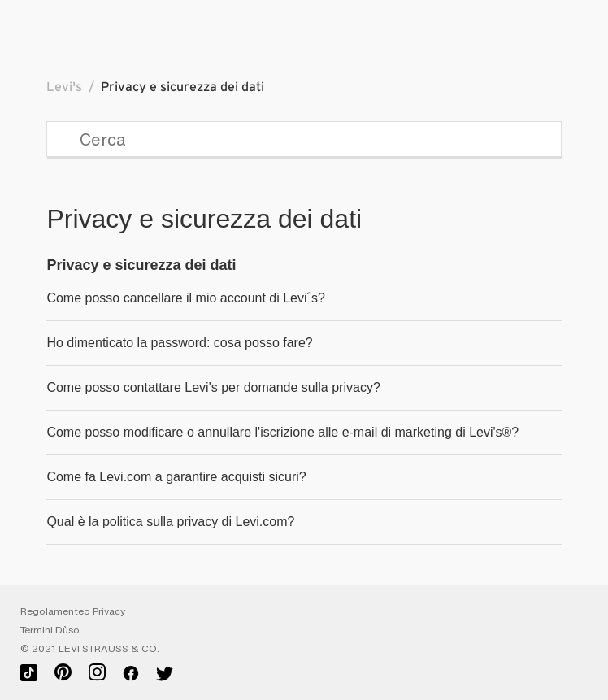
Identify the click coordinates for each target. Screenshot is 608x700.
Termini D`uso (50, 630)
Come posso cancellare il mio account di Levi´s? (185, 298)
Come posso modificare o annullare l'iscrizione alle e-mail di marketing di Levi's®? (282, 432)
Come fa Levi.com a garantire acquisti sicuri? (176, 477)
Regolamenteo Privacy (73, 611)
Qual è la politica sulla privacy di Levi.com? (170, 522)
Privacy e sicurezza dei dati (141, 265)
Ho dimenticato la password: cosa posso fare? (179, 343)
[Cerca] (304, 139)
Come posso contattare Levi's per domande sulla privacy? (213, 387)
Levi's (64, 87)
